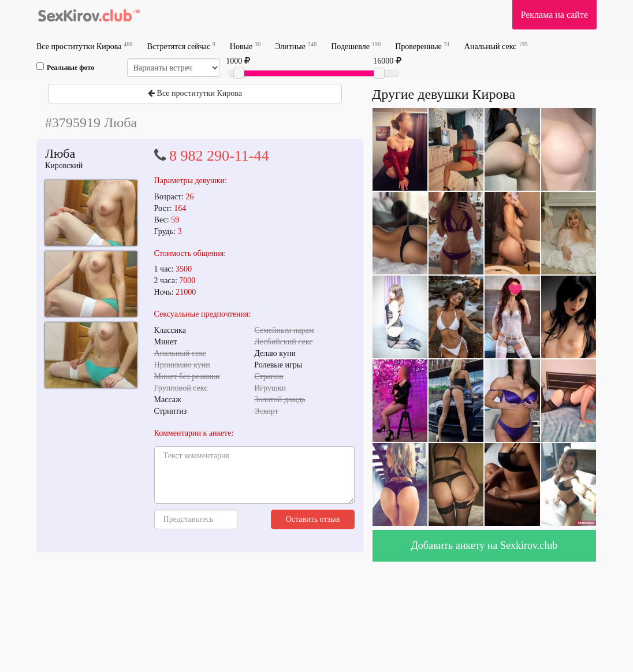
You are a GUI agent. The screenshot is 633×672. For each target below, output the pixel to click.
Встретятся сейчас (181, 46)
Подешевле (356, 46)
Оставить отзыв (313, 519)
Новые (245, 46)
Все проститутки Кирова (85, 46)
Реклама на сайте (554, 15)
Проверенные (422, 46)
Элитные (296, 46)
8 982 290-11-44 (219, 156)
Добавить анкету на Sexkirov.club (485, 545)
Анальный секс (496, 46)
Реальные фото (65, 67)
